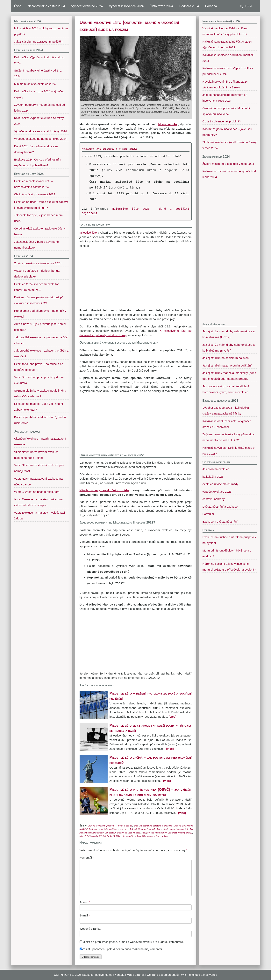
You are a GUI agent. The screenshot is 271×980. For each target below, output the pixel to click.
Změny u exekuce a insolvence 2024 (38, 263)
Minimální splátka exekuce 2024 (35, 84)
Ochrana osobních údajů (163, 975)
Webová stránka (90, 929)
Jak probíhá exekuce (216, 469)
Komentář (87, 857)
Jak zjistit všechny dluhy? (180, 833)
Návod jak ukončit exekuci (128, 836)
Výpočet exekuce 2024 (87, 6)
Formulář (208, 514)
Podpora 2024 (189, 6)
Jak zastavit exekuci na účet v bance (122, 833)
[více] (172, 717)
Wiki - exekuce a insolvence (199, 975)
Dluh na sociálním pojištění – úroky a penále (110, 826)
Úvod (18, 6)
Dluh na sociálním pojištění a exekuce (153, 826)
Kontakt (120, 975)
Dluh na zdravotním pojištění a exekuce (109, 829)
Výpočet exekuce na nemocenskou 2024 (40, 139)
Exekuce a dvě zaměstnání (220, 521)
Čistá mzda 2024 (161, 6)
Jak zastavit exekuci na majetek (172, 829)
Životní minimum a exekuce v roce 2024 (228, 164)
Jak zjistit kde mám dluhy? (154, 833)
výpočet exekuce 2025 (217, 492)
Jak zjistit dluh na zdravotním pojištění (227, 365)
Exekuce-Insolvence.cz (97, 975)
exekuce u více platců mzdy (220, 484)
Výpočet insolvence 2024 (126, 6)
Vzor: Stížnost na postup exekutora (37, 492)
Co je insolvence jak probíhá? (222, 121)
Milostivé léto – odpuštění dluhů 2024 (97, 836)
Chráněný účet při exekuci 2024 (35, 194)
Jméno (85, 902)
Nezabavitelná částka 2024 (46, 6)
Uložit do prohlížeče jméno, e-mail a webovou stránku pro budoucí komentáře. (133, 942)
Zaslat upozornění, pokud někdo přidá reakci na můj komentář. (121, 949)
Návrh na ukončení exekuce (155, 836)
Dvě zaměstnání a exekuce (220, 507)
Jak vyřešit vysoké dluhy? (142, 829)
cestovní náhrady (214, 499)
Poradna (211, 6)
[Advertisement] (136, 278)
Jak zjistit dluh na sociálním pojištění (226, 358)
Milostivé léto (88, 233)
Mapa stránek (136, 975)
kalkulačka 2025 (213, 477)
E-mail (85, 915)
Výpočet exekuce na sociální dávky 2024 (41, 131)
